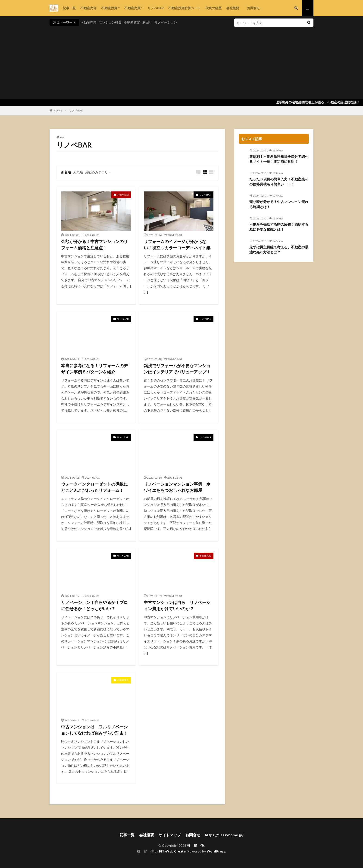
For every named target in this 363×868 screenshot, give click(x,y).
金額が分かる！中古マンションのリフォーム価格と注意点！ (94, 245)
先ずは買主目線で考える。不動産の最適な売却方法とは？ (279, 250)
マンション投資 (110, 22)
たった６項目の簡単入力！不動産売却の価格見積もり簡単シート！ (279, 182)
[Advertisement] (181, 62)
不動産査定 (132, 22)
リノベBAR (156, 8)
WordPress (216, 851)
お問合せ (252, 8)
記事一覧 (69, 8)
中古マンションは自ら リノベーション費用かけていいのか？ (177, 605)
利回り (147, 22)
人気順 (78, 172)
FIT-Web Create (172, 851)
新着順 (66, 172)
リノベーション (166, 22)
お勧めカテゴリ (97, 172)
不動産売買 (132, 8)
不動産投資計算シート (185, 8)
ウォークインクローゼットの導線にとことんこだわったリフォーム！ (94, 487)
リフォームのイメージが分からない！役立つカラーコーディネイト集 (177, 245)
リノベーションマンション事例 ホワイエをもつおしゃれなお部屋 (177, 487)
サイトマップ (170, 835)
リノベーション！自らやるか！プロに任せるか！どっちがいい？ (94, 605)
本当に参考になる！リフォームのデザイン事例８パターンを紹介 (94, 369)
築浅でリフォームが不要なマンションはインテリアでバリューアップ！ (177, 369)
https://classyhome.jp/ (224, 835)
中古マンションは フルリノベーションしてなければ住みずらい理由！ (94, 730)
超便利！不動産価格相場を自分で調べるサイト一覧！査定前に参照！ (279, 159)
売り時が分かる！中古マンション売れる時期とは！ (279, 204)
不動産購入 (123, 680)
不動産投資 (109, 8)
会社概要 (233, 8)
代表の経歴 (213, 8)
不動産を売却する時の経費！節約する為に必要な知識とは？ (279, 227)
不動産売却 (88, 8)
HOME (58, 110)
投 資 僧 (196, 845)
